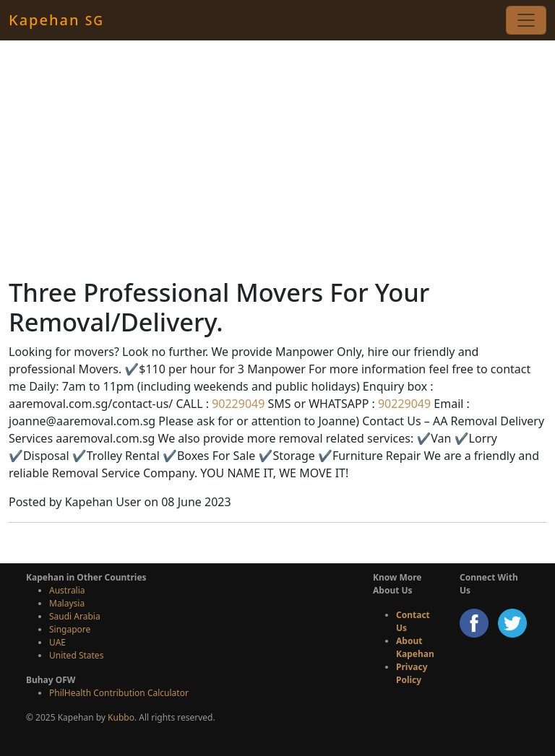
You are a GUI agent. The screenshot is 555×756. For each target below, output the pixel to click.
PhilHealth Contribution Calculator (119, 693)
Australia (67, 590)
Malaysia (67, 603)
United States (76, 655)
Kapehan (56, 20)
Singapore (70, 629)
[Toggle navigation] (526, 20)
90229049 (237, 404)
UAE (57, 642)
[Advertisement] (277, 159)
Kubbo (121, 717)
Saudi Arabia (75, 616)
